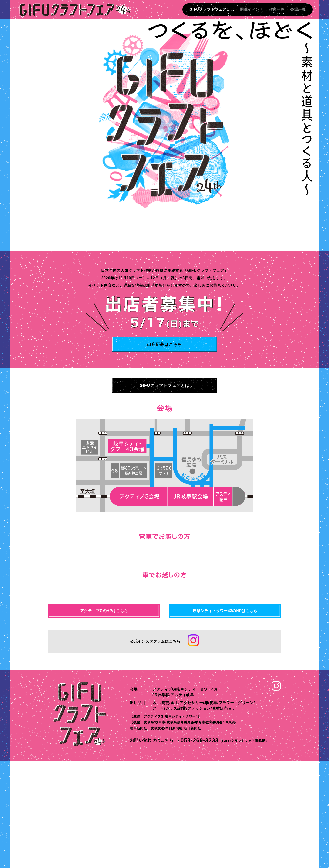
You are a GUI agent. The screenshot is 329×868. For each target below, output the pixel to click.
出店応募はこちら (164, 344)
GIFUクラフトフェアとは (212, 9)
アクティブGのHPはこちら (104, 717)
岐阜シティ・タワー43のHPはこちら (225, 717)
